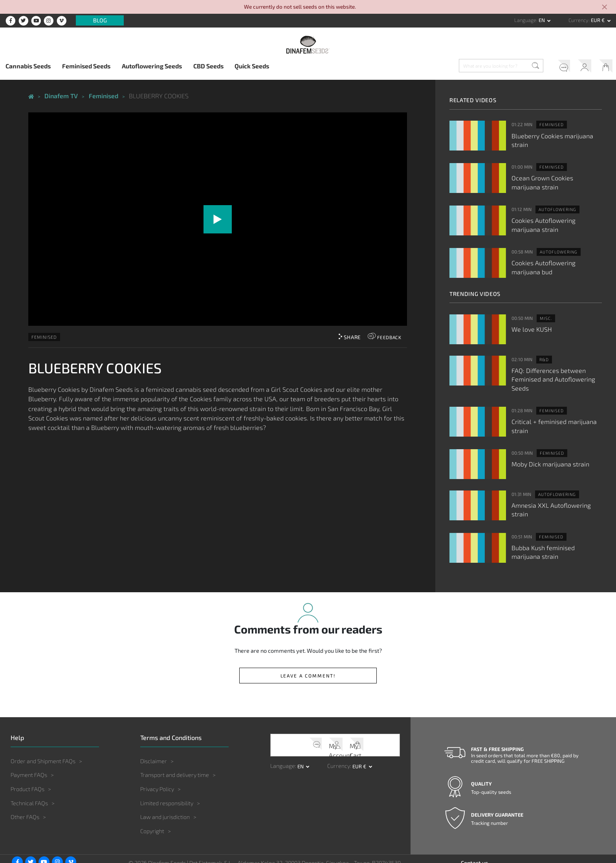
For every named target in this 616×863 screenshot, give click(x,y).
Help (552, 67)
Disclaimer (154, 739)
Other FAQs (25, 795)
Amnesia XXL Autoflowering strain (555, 488)
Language (525, 20)
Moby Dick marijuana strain (545, 447)
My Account (578, 67)
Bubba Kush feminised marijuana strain (553, 533)
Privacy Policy (157, 767)
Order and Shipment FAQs (43, 739)
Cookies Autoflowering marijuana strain (553, 221)
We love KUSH (530, 323)
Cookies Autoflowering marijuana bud (553, 262)
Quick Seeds (252, 66)
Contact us (474, 841)
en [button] (542, 20)
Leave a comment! (308, 655)
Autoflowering (555, 207)
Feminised (44, 335)
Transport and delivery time (175, 754)
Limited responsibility (167, 781)
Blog (100, 21)
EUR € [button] (598, 20)
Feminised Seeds (86, 66)
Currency (578, 20)
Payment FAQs (29, 754)
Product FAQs (27, 767)
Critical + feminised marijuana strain (556, 405)
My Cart (603, 67)
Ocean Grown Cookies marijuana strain (552, 179)
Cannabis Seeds (28, 66)
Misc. (545, 313)
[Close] (605, 8)
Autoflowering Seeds (152, 66)
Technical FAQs (29, 781)
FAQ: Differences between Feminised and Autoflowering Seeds (557, 368)
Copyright (152, 809)
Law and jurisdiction (165, 795)
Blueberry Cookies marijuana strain (555, 135)
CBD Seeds (208, 66)
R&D (543, 354)
